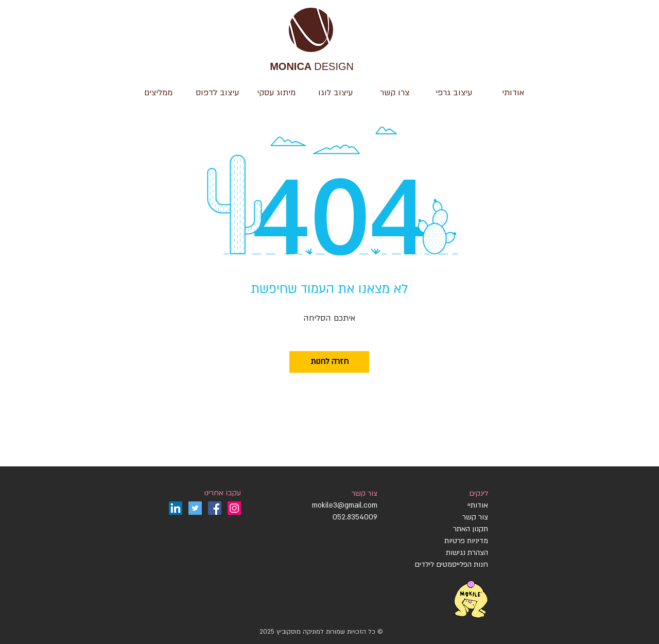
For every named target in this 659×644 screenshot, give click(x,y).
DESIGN (312, 67)
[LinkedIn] (176, 508)
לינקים (479, 493)
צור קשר (365, 493)
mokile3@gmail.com (345, 505)
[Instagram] (234, 508)
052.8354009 (355, 517)
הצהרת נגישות (466, 553)
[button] (335, 93)
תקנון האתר (471, 529)
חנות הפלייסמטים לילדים (451, 564)
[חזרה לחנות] (329, 362)
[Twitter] (195, 508)
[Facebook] (215, 508)
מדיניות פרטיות (466, 541)
